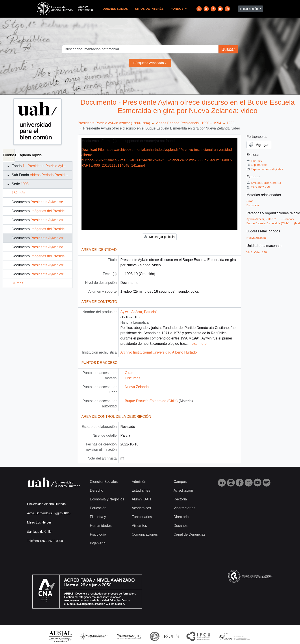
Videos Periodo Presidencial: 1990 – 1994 (63, 175)
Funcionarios (142, 517)
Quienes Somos (115, 9)
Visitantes (139, 526)
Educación (98, 508)
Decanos (181, 526)
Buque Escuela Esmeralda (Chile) (151, 401)
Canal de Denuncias (189, 534)
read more (199, 344)
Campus (180, 482)
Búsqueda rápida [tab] (28, 155)
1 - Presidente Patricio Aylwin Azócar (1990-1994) (61, 166)
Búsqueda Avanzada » (150, 63)
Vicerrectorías (184, 508)
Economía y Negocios (107, 499)
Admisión (139, 482)
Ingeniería (98, 543)
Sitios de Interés (149, 9)
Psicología (98, 534)
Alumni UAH (141, 499)
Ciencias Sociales (104, 482)
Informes (254, 161)
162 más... (20, 193)
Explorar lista (257, 165)
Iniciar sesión (249, 9)
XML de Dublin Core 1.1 (264, 183)
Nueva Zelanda (137, 387)
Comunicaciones (145, 534)
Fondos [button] (178, 9)
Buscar (228, 49)
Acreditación (183, 490)
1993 (25, 184)
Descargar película (159, 237)
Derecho (96, 490)
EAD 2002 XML (259, 187)
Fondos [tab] (9, 155)
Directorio (181, 517)
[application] (159, 184)
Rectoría (180, 499)
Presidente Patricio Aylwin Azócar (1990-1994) (114, 123)
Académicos (141, 508)
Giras (129, 373)
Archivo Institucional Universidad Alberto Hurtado (159, 352)
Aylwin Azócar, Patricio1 (139, 312)
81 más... (19, 283)
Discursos (133, 378)
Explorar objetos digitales (265, 169)
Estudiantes (141, 490)
